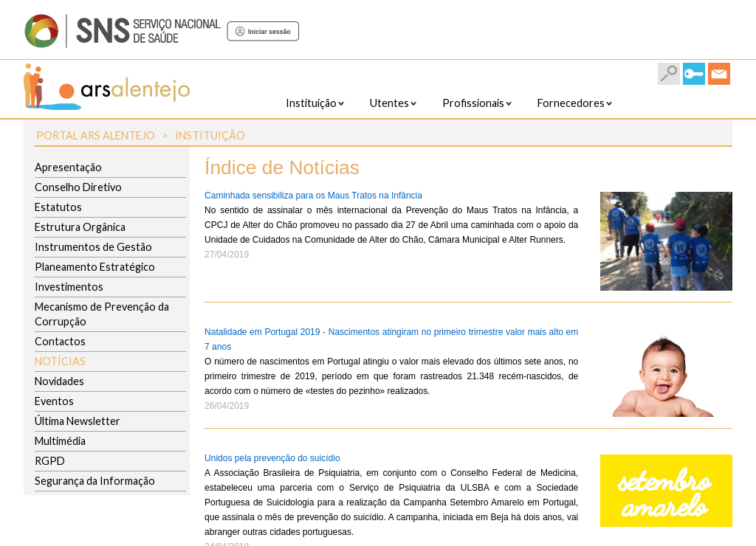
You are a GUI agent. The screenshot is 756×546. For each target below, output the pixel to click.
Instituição (210, 135)
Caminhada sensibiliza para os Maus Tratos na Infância (313, 196)
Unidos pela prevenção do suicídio (272, 458)
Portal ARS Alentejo (96, 135)
